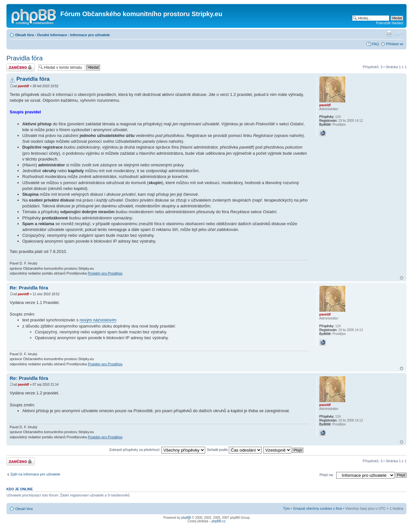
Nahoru (402, 278)
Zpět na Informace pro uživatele (35, 474)
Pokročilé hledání (390, 23)
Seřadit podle (234, 450)
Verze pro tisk (389, 34)
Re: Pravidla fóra (29, 288)
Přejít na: (327, 475)
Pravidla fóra (25, 58)
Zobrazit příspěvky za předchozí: (157, 450)
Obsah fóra (25, 35)
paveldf (23, 86)
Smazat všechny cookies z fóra (317, 508)
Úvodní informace (52, 35)
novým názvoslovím (98, 320)
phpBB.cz (219, 521)
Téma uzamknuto (21, 67)
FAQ (375, 44)
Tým (286, 508)
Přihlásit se (395, 44)
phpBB (186, 518)
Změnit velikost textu (399, 34)
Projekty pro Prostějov (105, 273)
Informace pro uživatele (90, 35)
